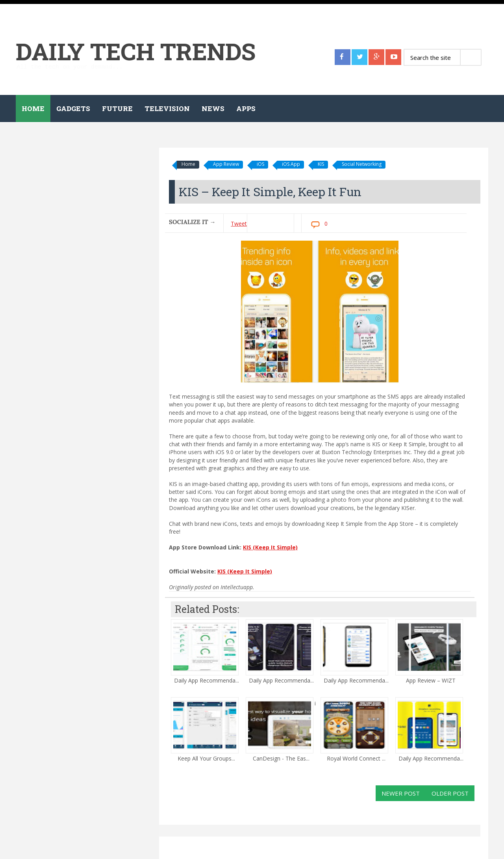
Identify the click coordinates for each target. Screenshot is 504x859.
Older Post (450, 793)
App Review (226, 164)
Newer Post (401, 793)
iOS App (291, 164)
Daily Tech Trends (136, 51)
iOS (260, 164)
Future (117, 109)
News (213, 109)
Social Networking (362, 164)
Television (167, 109)
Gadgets (73, 109)
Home (33, 109)
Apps (246, 109)
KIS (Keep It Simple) (270, 547)
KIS (321, 164)
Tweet (239, 224)
